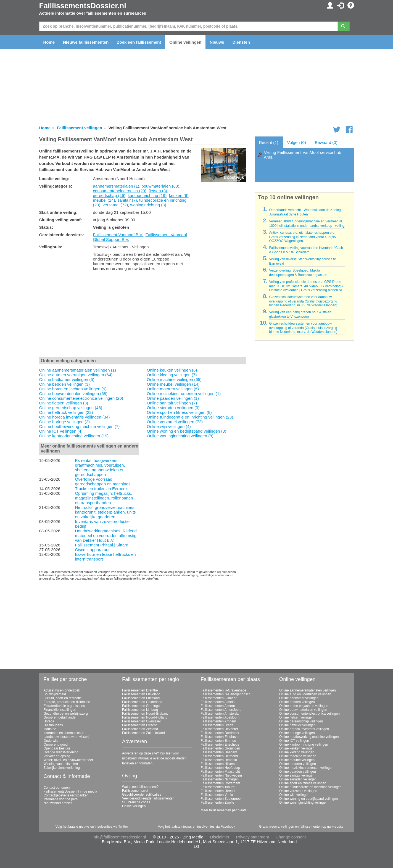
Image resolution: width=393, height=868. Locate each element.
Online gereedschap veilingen (301, 721)
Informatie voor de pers (61, 799)
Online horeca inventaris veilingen (304, 729)
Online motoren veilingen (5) (173, 389)
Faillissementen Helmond (219, 756)
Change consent (291, 837)
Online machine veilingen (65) (174, 379)
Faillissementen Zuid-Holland (143, 733)
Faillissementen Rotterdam (221, 783)
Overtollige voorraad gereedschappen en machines (103, 482)
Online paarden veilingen (298, 772)
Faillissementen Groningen (142, 706)
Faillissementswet (135, 791)
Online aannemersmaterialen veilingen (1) (78, 370)
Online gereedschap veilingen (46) (71, 408)
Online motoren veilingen (298, 764)
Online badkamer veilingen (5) (67, 379)
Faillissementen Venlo (217, 795)
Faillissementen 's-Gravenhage (224, 690)
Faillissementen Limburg (140, 710)
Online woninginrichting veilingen (303, 803)
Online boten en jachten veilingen (304, 706)
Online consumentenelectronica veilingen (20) (81, 398)
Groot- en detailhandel (60, 717)
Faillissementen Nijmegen (220, 779)
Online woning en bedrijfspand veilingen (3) (187, 431)
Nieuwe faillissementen (86, 42)
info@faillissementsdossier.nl (119, 837)
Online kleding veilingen (297, 752)
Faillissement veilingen (80, 128)
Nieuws (217, 42)
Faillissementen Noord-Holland (145, 717)
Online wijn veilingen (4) (169, 426)
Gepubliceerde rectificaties (142, 795)
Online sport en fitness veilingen (303, 783)
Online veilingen (185, 42)
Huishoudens (53, 725)
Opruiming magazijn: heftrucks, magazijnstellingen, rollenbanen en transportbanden (104, 498)
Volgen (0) (297, 142)
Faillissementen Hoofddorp (221, 768)
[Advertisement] (143, 315)
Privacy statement (253, 837)
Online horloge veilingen (297, 733)
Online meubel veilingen (297, 760)
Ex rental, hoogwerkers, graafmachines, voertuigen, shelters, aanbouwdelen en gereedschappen (100, 467)
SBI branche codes (136, 802)
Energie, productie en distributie (67, 702)
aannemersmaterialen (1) (116, 186)
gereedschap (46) (109, 195)
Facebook (228, 827)
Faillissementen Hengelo (219, 760)
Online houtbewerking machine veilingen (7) (80, 426)
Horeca (49, 721)
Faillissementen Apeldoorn (220, 717)
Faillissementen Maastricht (220, 772)
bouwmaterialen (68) (160, 186)
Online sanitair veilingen (297, 775)
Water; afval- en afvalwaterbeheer (68, 760)
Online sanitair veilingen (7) (172, 403)
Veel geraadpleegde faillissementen (148, 798)
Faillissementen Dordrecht (220, 733)
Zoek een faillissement (139, 42)
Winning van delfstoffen (61, 764)
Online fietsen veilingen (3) (64, 403)
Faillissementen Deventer (219, 729)
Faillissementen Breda (217, 725)
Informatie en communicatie (64, 733)
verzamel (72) (115, 205)
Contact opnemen (57, 788)
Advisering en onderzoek (62, 690)
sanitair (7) (127, 200)
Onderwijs (51, 741)
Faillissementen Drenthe (140, 690)
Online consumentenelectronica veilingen (309, 714)
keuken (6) (179, 195)
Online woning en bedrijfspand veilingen (308, 799)
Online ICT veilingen (294, 741)
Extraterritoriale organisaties (64, 706)
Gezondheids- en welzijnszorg (66, 714)
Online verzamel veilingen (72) (175, 422)
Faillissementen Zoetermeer (221, 799)
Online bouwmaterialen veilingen (303, 710)
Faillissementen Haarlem (219, 752)
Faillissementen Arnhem (218, 721)
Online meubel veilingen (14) (173, 384)
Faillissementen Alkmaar (219, 698)
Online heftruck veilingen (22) (66, 412)
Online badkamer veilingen (299, 698)
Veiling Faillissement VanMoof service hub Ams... (303, 155)
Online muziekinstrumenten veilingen (306, 768)
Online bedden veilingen (297, 702)
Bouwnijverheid (55, 694)
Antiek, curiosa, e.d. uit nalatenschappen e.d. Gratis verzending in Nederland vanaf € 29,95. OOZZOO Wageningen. (303, 237)
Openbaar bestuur (57, 748)
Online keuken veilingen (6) (172, 370)
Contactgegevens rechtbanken (66, 795)
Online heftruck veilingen (297, 725)
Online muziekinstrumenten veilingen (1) (184, 394)
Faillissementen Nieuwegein (221, 775)
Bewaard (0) (326, 142)
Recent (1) (269, 142)
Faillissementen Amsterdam (221, 714)
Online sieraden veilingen (298, 779)
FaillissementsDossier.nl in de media (70, 791)
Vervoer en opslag (57, 756)
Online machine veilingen (298, 756)
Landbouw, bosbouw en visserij (67, 737)
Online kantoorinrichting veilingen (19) (74, 436)
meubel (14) (104, 200)
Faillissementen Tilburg (218, 787)
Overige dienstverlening (61, 752)
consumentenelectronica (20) (120, 191)
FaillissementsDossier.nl (83, 6)
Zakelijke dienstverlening (62, 768)
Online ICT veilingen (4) (61, 431)
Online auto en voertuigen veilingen (305, 694)
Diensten (241, 42)
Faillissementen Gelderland (142, 702)
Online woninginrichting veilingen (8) (180, 436)
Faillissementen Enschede (220, 745)
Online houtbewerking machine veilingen (309, 737)
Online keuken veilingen (297, 748)
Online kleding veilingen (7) (172, 375)
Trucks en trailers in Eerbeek (101, 489)
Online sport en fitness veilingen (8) (179, 412)
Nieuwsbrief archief (58, 803)
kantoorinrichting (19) (147, 195)
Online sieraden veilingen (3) (173, 408)
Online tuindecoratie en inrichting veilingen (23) (190, 417)
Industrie (50, 729)
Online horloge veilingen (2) (64, 422)
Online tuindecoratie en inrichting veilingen (310, 787)
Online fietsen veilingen (296, 717)
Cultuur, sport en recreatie (63, 698)
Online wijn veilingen (294, 795)
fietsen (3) (158, 191)
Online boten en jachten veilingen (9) (73, 389)
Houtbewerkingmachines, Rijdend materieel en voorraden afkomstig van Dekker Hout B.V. (106, 536)
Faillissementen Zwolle (217, 803)
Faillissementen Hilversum (220, 764)
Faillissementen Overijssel (141, 721)
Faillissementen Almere (218, 706)
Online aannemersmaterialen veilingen (308, 690)
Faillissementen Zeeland (140, 729)
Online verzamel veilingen (298, 791)
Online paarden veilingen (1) (173, 398)
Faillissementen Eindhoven (221, 737)
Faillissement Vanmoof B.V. (118, 235)
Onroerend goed (56, 745)
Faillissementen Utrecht (139, 725)
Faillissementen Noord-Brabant (145, 714)
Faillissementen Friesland (141, 698)
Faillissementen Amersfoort (221, 710)
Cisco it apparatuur (92, 550)
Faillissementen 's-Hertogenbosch (226, 694)
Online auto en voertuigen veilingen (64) (76, 375)
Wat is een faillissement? (140, 787)
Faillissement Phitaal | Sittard (101, 545)
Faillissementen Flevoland (141, 694)
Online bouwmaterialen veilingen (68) (73, 394)
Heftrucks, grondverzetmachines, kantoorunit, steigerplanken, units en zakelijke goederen (105, 512)
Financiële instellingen (60, 710)
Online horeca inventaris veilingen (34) (75, 417)
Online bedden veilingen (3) (64, 384)
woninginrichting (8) (148, 205)
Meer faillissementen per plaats (224, 810)
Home (49, 42)
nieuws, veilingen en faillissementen (295, 827)
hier (169, 753)
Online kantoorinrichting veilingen (304, 745)
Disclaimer (220, 837)
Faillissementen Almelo (218, 702)
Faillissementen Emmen (218, 741)
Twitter (123, 827)
